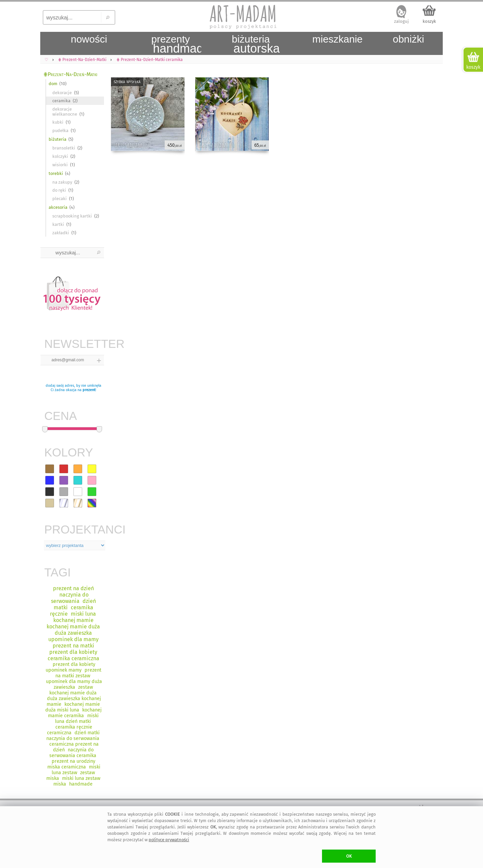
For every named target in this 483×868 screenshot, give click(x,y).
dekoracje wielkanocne (65, 112)
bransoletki (64, 148)
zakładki (61, 233)
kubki (58, 122)
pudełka (60, 131)
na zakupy (62, 182)
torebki (56, 173)
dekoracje (62, 93)
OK (349, 856)
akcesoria (58, 207)
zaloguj (401, 21)
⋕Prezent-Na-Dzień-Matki (70, 74)
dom (53, 84)
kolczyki (60, 156)
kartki (58, 224)
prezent (89, 390)
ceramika (61, 101)
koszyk (429, 21)
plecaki (60, 199)
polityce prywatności (169, 840)
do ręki (59, 190)
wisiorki (60, 165)
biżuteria (58, 139)
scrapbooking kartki (72, 216)
